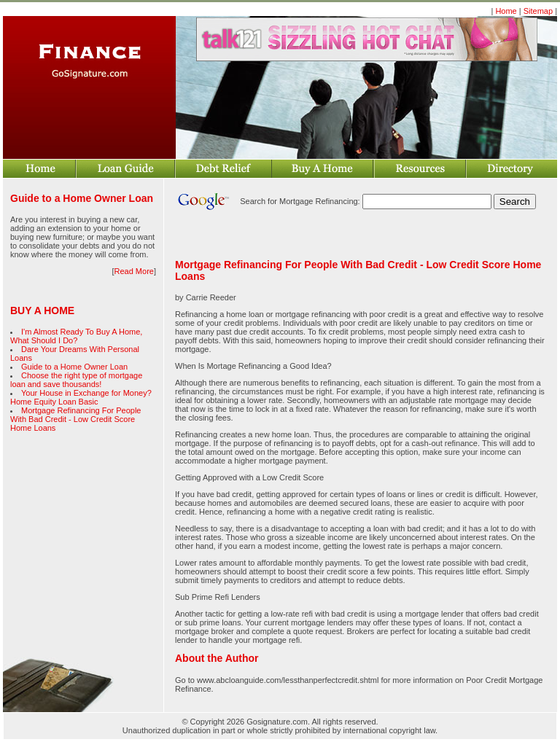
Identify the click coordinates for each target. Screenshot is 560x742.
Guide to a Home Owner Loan (74, 367)
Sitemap (538, 11)
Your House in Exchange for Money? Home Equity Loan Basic (81, 397)
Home (506, 11)
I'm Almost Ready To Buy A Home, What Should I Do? (76, 336)
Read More (134, 271)
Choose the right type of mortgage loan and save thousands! (76, 380)
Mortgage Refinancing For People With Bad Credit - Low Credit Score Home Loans (75, 419)
